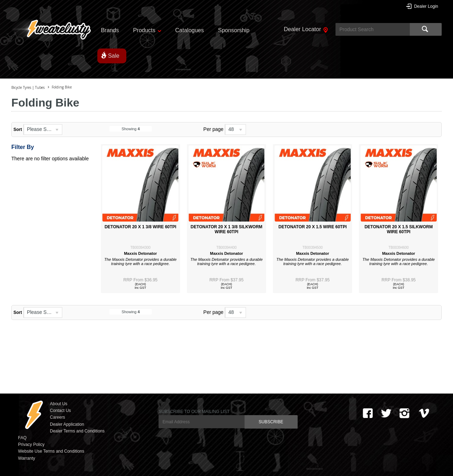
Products (144, 30)
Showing (130, 129)
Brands (110, 30)
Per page (214, 129)
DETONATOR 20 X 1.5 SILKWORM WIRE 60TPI (399, 229)
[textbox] (373, 29)
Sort (18, 130)
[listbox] (43, 130)
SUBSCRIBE (271, 422)
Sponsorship (234, 30)
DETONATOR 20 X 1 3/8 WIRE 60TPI (140, 227)
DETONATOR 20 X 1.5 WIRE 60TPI (313, 227)
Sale (114, 56)
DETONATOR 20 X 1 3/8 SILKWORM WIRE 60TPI (227, 229)
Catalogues (190, 30)
